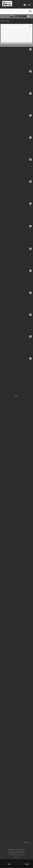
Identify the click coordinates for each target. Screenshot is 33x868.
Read (9, 864)
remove (27, 864)
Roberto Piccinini (11, 4)
